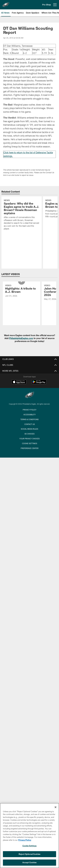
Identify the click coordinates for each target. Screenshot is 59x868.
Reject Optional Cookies (29, 854)
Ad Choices (29, 434)
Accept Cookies (29, 862)
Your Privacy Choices (29, 439)
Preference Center (30, 448)
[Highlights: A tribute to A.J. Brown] (21, 291)
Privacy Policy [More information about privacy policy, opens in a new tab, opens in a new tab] (25, 840)
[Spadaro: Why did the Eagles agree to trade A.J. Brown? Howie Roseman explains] (22, 215)
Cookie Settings (30, 443)
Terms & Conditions (29, 419)
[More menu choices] (55, 5)
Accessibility (30, 415)
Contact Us (30, 424)
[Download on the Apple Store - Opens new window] (19, 382)
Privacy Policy (30, 410)
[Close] (56, 807)
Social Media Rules (29, 429)
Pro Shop (47, 5)
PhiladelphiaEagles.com (21, 338)
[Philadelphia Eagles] (30, 395)
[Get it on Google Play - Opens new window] (39, 383)
